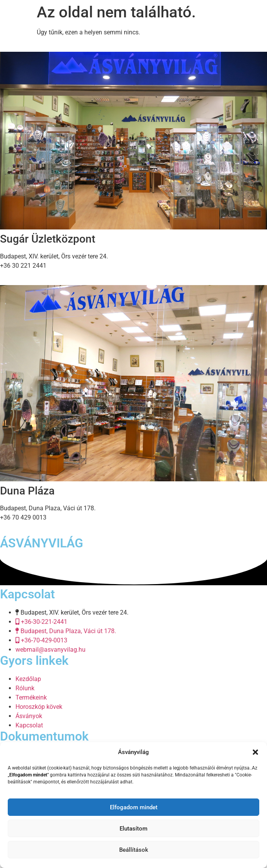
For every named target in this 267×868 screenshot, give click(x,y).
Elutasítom (133, 829)
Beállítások (134, 850)
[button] (255, 752)
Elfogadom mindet (134, 807)
